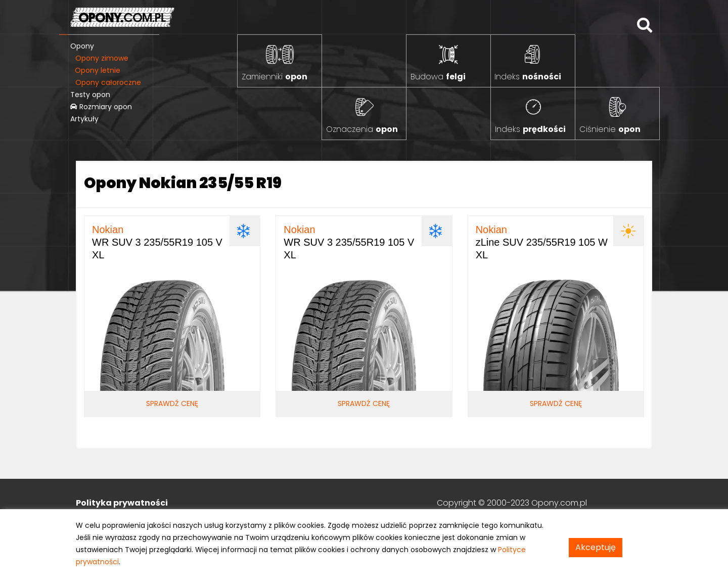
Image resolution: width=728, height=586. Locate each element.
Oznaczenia (362, 129)
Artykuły (84, 119)
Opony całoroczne (108, 82)
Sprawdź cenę (172, 403)
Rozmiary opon (101, 107)
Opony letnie (98, 70)
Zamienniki (275, 77)
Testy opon (90, 95)
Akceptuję (596, 547)
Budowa (438, 77)
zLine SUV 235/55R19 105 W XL (542, 242)
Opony (82, 46)
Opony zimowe (102, 58)
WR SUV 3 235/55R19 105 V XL (157, 242)
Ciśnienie (610, 129)
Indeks (528, 77)
